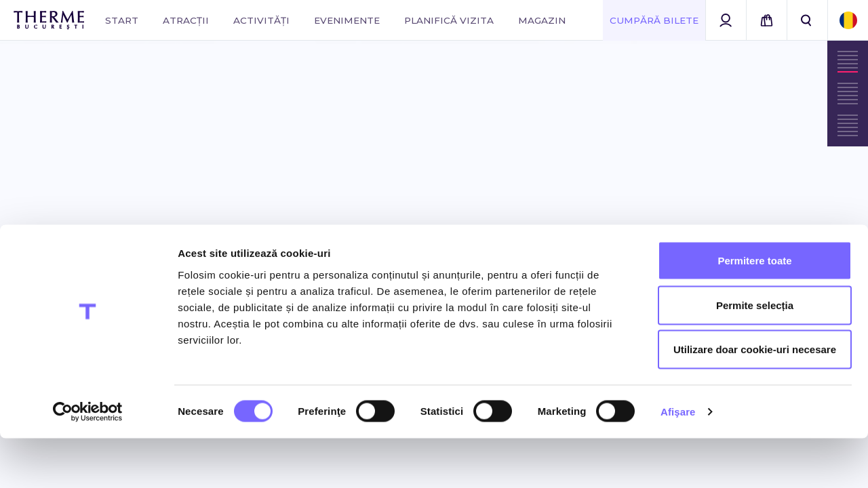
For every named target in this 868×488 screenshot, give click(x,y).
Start (122, 20)
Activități (261, 20)
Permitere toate (754, 310)
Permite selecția (755, 355)
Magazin (542, 20)
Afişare (678, 461)
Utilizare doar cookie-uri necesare (755, 399)
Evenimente (347, 20)
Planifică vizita (449, 20)
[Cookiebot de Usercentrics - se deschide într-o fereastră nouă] (88, 462)
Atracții (186, 20)
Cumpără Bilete (654, 20)
